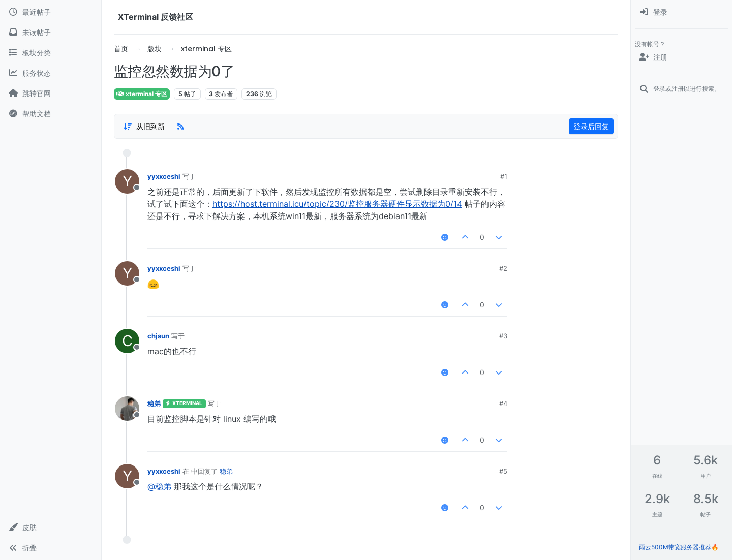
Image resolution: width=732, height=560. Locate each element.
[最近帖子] (51, 12)
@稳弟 (159, 486)
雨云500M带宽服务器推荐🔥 (679, 547)
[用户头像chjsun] (127, 341)
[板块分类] (51, 53)
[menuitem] (681, 12)
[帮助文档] (51, 114)
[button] (51, 527)
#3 (503, 336)
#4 (503, 403)
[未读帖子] (51, 33)
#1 (504, 176)
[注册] (681, 57)
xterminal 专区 (142, 94)
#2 (503, 268)
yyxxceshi (164, 176)
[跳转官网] (51, 94)
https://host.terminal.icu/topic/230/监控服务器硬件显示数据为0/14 (337, 204)
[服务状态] (51, 73)
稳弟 (154, 403)
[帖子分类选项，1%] (144, 127)
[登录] (681, 12)
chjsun (158, 336)
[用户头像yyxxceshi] (127, 181)
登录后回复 (591, 126)
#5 (503, 471)
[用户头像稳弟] (127, 409)
